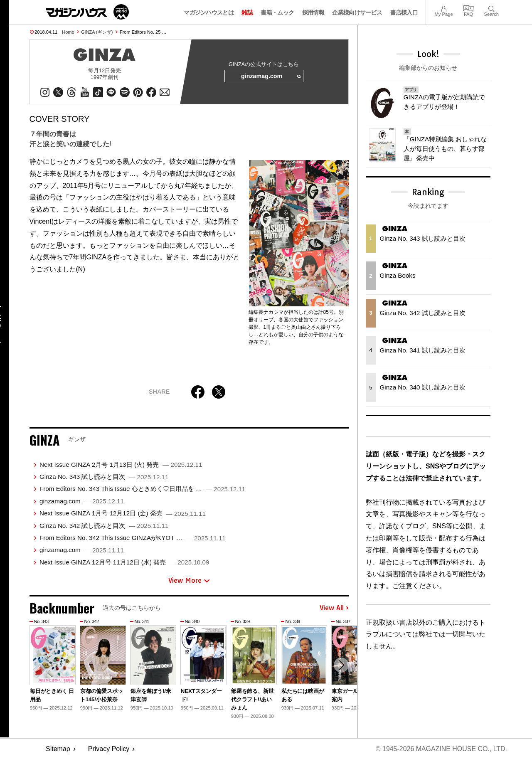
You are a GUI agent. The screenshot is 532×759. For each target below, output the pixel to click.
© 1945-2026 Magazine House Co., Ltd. (441, 749)
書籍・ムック (277, 12)
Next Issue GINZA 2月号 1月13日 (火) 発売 (121, 465)
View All (334, 608)
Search (491, 8)
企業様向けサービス (357, 12)
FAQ (468, 8)
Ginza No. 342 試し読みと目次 (104, 526)
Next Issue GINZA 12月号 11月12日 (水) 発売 (124, 562)
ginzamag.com (271, 76)
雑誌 (247, 12)
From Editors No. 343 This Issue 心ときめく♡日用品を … (142, 489)
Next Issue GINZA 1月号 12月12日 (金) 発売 (123, 513)
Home (68, 32)
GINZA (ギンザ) (97, 32)
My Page (443, 8)
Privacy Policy (109, 749)
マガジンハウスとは (209, 12)
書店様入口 (404, 12)
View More (189, 581)
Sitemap (58, 749)
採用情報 (313, 12)
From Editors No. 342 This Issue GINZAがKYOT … (133, 538)
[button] (341, 665)
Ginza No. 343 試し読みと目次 (104, 477)
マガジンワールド (87, 12)
